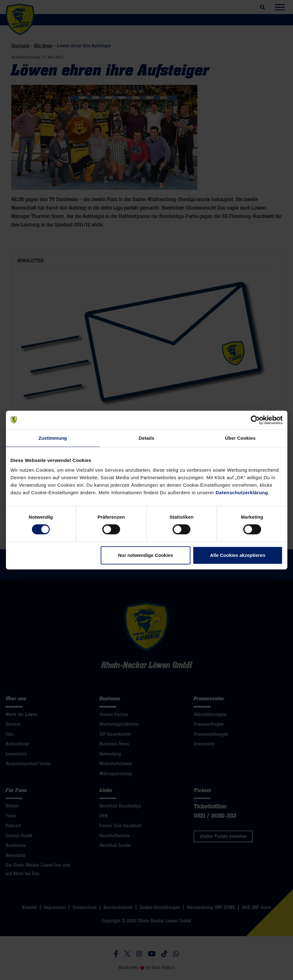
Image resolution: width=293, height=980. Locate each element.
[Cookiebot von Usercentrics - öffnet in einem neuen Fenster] (255, 420)
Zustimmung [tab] (53, 438)
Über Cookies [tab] (240, 438)
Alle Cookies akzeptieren (238, 555)
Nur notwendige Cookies (145, 555)
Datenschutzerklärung (242, 493)
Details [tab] (147, 438)
